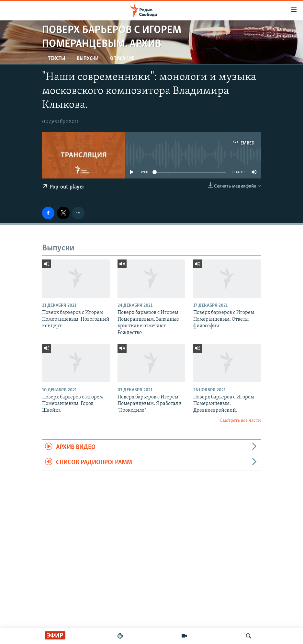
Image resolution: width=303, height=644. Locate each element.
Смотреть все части (240, 421)
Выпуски (88, 59)
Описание (122, 59)
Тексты (56, 59)
